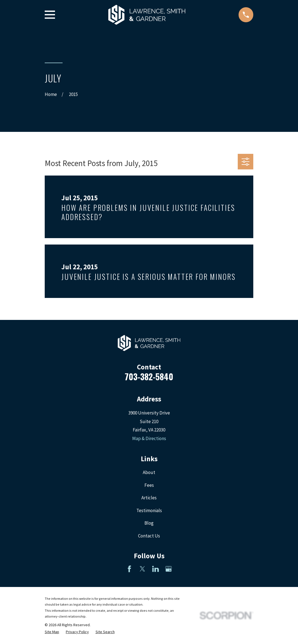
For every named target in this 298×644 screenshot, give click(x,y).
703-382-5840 (149, 377)
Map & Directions (149, 438)
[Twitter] (142, 569)
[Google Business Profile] (169, 569)
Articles (149, 498)
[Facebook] (129, 569)
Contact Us (149, 536)
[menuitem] (52, 632)
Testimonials (149, 510)
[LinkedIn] (156, 569)
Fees (149, 485)
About (149, 472)
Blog (149, 523)
